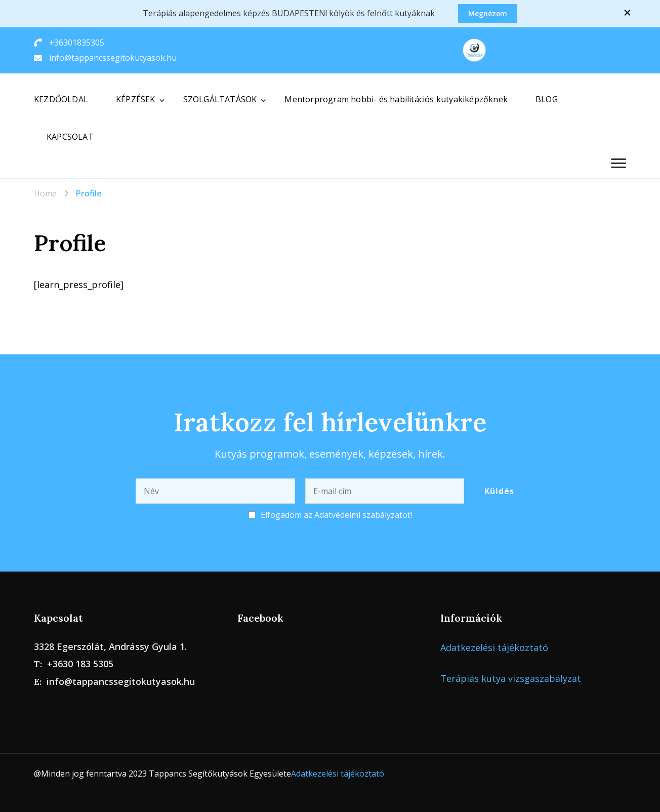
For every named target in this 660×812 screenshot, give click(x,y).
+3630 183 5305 (80, 664)
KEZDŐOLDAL (61, 99)
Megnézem (488, 13)
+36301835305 (77, 43)
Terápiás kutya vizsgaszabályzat (511, 678)
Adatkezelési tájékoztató (494, 647)
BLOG (547, 99)
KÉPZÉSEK (136, 99)
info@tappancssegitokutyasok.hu (113, 58)
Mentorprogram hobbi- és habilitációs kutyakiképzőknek (396, 99)
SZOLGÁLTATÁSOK (220, 99)
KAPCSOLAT (70, 137)
